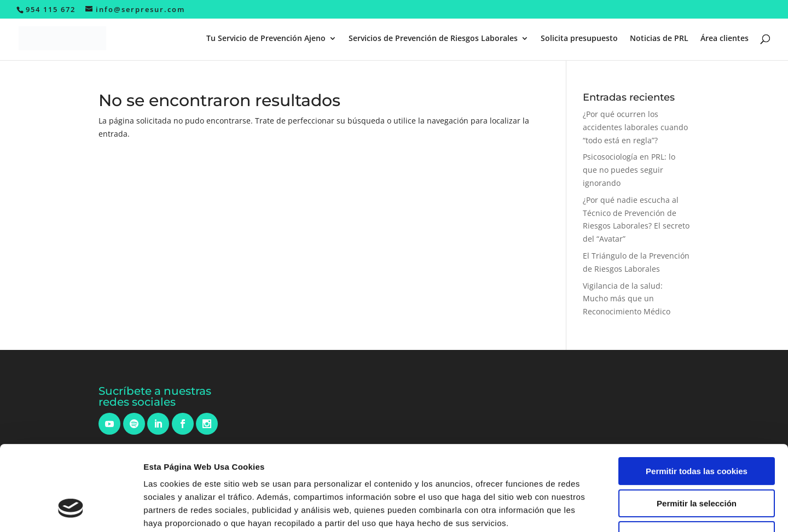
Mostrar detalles (588, 510)
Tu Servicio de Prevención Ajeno (266, 39)
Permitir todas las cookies (697, 398)
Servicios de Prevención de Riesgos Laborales (433, 39)
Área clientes (725, 39)
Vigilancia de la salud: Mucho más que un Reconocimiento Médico (627, 299)
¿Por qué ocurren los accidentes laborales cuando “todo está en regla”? (635, 127)
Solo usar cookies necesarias (697, 462)
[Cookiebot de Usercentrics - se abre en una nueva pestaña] (71, 511)
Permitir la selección (697, 431)
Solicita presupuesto (579, 39)
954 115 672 (51, 9)
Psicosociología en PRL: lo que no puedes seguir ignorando (629, 170)
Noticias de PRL (659, 39)
